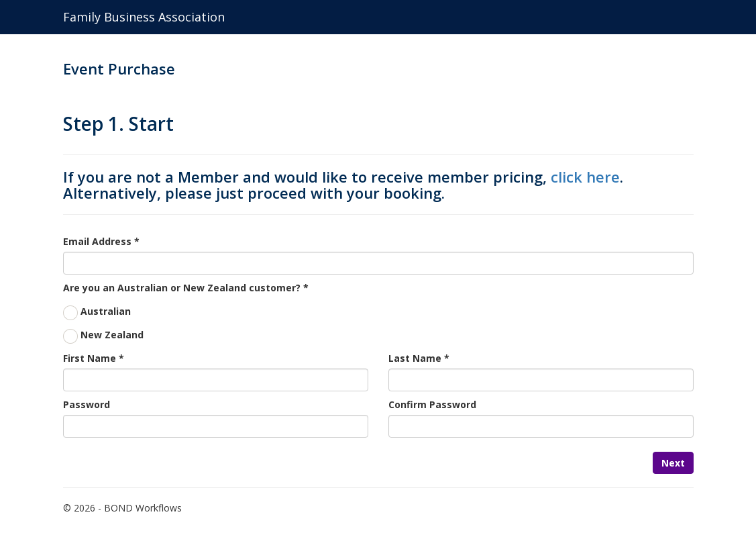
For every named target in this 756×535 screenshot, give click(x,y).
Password (87, 404)
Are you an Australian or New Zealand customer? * (186, 288)
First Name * (94, 358)
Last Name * (419, 358)
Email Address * (101, 241)
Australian (106, 311)
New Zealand (112, 335)
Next (673, 463)
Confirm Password (432, 404)
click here (585, 177)
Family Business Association (144, 17)
